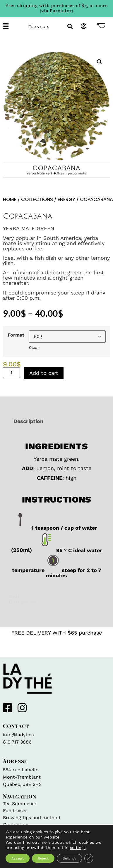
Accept (18, 858)
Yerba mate (49, 607)
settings (78, 848)
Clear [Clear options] (34, 348)
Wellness (20, 607)
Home (10, 199)
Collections (37, 199)
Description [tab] (28, 421)
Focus (65, 602)
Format (16, 335)
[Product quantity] (11, 373)
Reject (43, 858)
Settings (69, 858)
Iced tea (86, 602)
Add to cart (44, 373)
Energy (66, 199)
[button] (11, 26)
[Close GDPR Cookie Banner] (89, 858)
